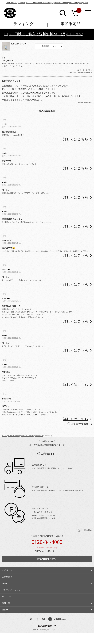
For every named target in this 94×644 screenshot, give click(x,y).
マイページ (7, 570)
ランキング (24, 24)
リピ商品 (6, 372)
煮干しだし (7, 190)
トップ (4, 436)
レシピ (5, 583)
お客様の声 (39, 436)
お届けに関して (39, 465)
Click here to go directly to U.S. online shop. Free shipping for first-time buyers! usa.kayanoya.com (47, 3)
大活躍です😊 (8, 248)
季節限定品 (71, 24)
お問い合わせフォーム (47, 559)
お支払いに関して (40, 487)
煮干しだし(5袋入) (18, 44)
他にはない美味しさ (11, 306)
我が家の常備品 (9, 132)
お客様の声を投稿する (82, 424)
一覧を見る (87, 530)
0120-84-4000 (47, 542)
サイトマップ (8, 597)
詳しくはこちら (76, 139)
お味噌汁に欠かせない (12, 219)
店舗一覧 (6, 603)
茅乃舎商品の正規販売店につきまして (47, 445)
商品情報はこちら (49, 46)
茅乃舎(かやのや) (14, 436)
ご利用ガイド (48, 454)
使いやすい (7, 161)
